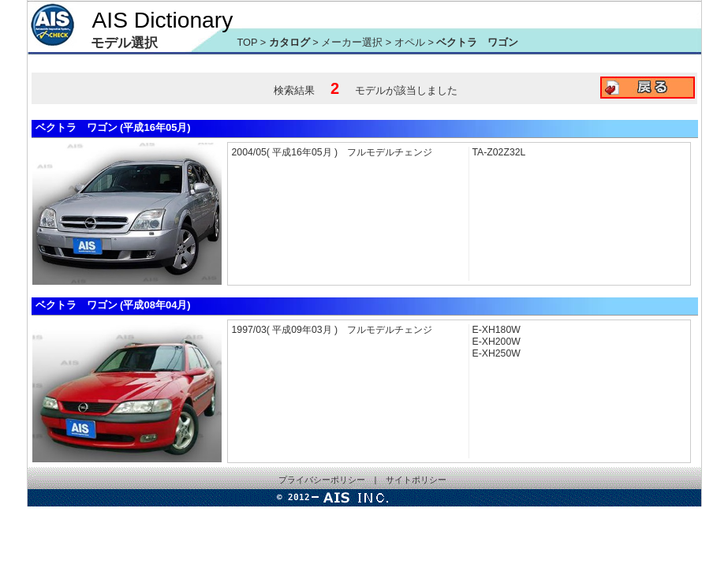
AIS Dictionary (163, 20)
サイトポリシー (416, 480)
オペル (411, 42)
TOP (248, 42)
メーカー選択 (352, 42)
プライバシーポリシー (322, 480)
